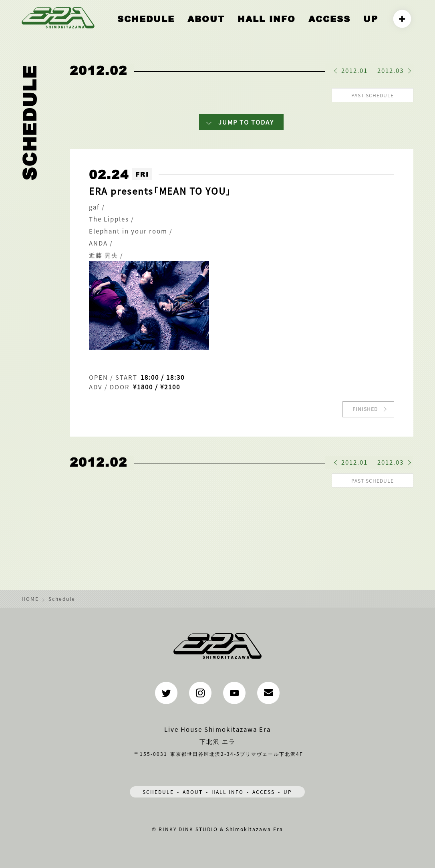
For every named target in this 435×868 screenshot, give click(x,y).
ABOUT (238, 27)
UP (373, 27)
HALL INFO (287, 27)
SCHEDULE (158, 789)
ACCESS (338, 27)
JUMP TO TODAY (246, 121)
